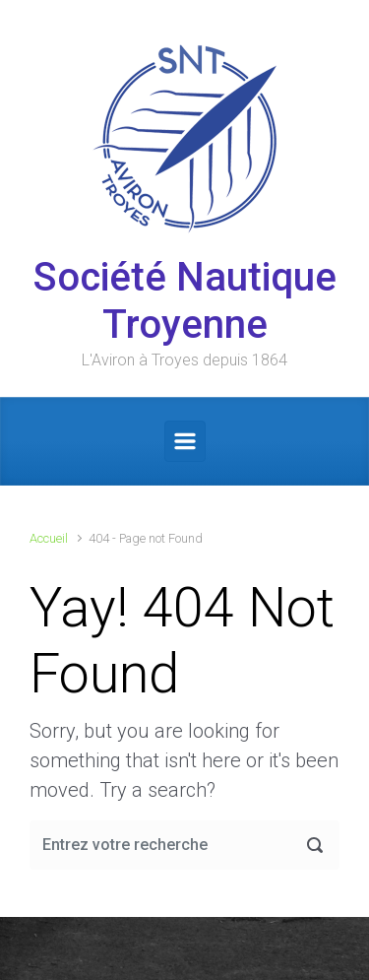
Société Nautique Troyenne (185, 301)
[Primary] (185, 441)
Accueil (49, 538)
